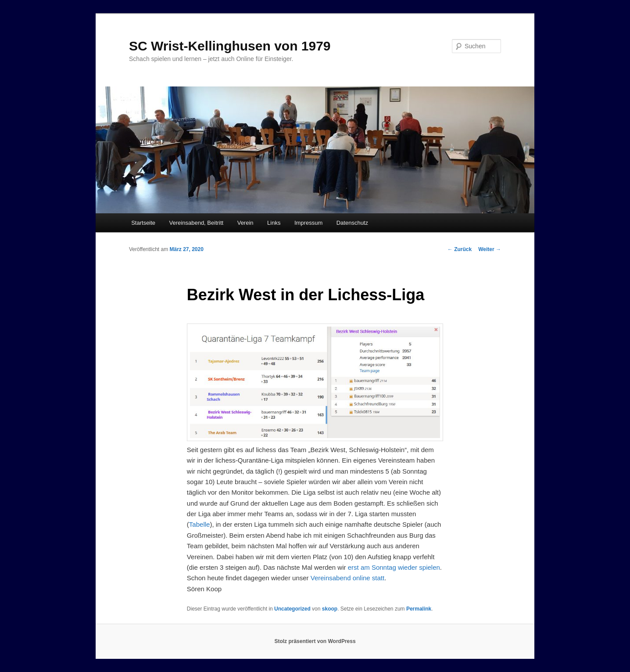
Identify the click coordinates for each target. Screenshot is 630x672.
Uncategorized (292, 609)
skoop (330, 609)
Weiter (490, 249)
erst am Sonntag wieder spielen (394, 567)
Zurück (460, 249)
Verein (245, 223)
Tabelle (200, 524)
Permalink (419, 609)
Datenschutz (352, 223)
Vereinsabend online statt (347, 578)
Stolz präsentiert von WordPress (315, 641)
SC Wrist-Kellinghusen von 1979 (230, 46)
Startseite (143, 223)
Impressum (308, 223)
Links (274, 223)
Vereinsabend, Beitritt (197, 223)
